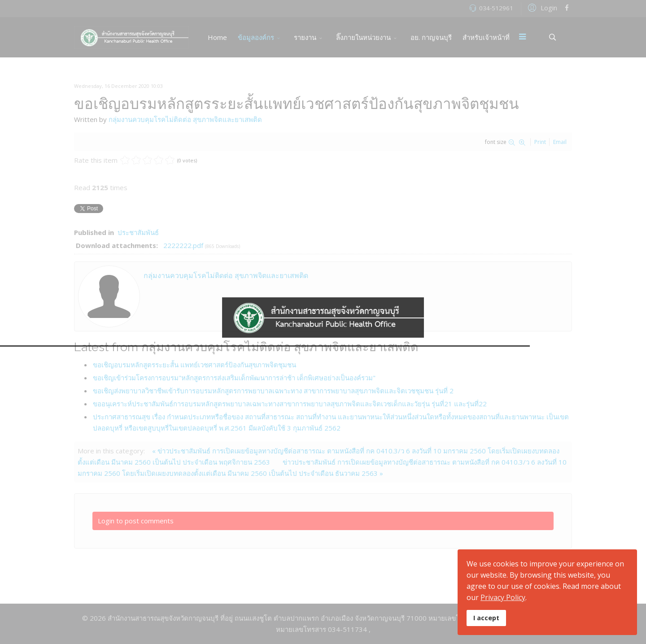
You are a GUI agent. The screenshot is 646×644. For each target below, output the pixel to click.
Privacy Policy (503, 597)
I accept (486, 618)
